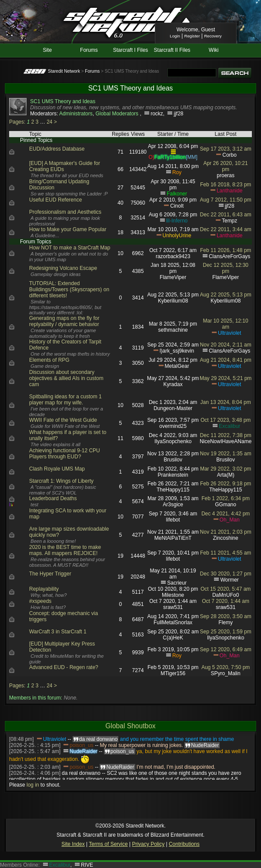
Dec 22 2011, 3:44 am (226, 229)
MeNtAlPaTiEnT (173, 538)
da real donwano (81, 773)
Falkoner (177, 194)
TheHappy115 (173, 490)
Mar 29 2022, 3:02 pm (226, 469)
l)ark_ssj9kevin (177, 351)
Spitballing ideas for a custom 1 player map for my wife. (65, 400)
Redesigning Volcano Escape (63, 268)
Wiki (214, 50)
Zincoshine (226, 538)
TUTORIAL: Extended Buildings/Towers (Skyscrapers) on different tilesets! (69, 289)
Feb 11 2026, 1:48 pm (226, 250)
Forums (89, 50)
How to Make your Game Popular (68, 229)
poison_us (82, 745)
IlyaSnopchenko (173, 441)
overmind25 (173, 426)
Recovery (213, 36)
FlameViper (173, 277)
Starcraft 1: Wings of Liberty (61, 481)
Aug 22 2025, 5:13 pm (226, 295)
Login (175, 36)
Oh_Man (230, 520)
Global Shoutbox (130, 726)
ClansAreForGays (229, 256)
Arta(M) (226, 475)
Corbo (229, 155)
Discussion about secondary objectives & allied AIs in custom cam (66, 378)
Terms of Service (108, 844)
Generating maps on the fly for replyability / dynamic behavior (64, 321)
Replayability (44, 589)
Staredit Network (64, 71)
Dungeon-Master (173, 408)
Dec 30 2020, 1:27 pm (226, 574)
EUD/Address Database (57, 149)
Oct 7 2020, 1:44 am (226, 601)
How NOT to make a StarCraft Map (70, 248)
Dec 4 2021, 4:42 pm (226, 514)
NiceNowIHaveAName (226, 441)
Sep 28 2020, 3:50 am (226, 616)
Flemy (226, 622)
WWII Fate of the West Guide (63, 420)
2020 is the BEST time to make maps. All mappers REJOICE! (65, 550)
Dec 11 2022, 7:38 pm (226, 435)
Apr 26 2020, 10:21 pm (226, 166)
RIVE (87, 865)
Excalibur (229, 426)
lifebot (173, 520)
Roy (177, 172)
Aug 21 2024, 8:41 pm (226, 360)
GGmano (226, 505)
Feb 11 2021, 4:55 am (226, 553)
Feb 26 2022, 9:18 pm (226, 484)
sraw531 (173, 607)
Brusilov (173, 460)
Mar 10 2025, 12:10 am (226, 324)
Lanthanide (229, 191)
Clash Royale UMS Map (57, 469)
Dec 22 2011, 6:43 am (226, 215)
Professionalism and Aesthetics (65, 212)
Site (47, 50)
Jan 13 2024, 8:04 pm (226, 402)
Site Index (73, 844)
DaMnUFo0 (226, 595)
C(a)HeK (173, 638)
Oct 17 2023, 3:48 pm (226, 420)
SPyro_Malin (226, 673)
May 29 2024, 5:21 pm (226, 378)
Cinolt (177, 206)
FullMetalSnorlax (173, 622)
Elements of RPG (49, 360)
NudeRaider (84, 751)
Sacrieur (177, 583)
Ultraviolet (229, 333)
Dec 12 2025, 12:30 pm (226, 268)
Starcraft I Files (131, 50)
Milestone (173, 595)
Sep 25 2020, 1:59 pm (226, 632)
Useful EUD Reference (55, 200)
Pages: (17, 122)
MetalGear (177, 366)
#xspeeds (40, 601)
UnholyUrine (177, 236)
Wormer (229, 580)
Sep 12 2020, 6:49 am (226, 649)
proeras (226, 175)
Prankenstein (173, 475)
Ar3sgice (173, 505)
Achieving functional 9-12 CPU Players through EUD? (65, 454)
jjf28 (178, 114)
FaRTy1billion (170, 157)
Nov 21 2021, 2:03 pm (226, 532)
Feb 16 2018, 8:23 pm (226, 185)
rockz (157, 114)
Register (192, 36)
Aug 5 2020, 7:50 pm (226, 667)
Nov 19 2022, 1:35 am (226, 454)
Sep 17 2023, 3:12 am (226, 149)
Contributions (184, 844)
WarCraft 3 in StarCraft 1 (58, 632)
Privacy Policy (148, 844)
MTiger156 (173, 673)
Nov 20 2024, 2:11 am (226, 345)
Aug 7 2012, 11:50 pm (226, 200)
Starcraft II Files (172, 50)
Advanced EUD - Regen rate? (64, 667)
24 (49, 122)
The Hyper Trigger (50, 574)
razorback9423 (173, 256)
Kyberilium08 (173, 301)
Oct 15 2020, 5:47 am (226, 589)
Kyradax (173, 384)
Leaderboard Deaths (53, 498)
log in (33, 785)
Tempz (229, 221)
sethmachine (173, 330)
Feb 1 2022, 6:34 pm (226, 498)
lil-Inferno (177, 221)
